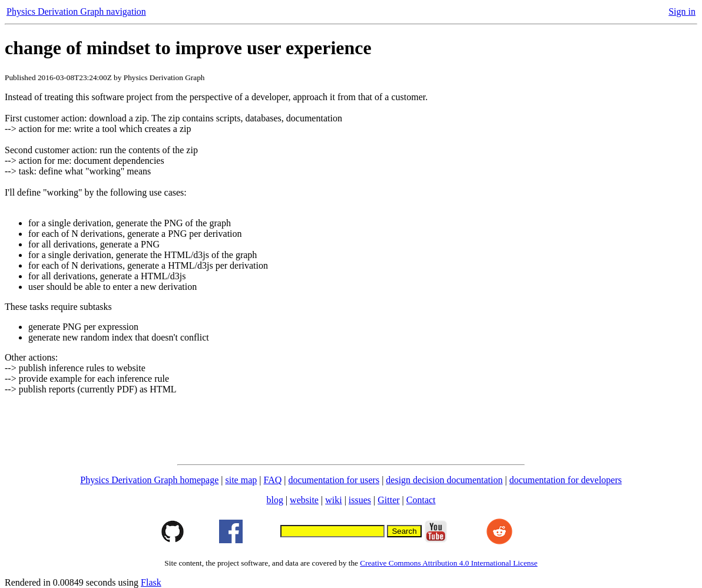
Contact (421, 500)
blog (274, 500)
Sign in (682, 11)
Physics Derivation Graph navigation (76, 11)
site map (241, 480)
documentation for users (334, 480)
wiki (333, 500)
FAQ (272, 480)
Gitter (388, 500)
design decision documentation (444, 480)
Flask (151, 582)
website (304, 500)
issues (360, 500)
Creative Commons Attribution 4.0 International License (448, 563)
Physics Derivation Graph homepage (149, 480)
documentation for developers (566, 480)
